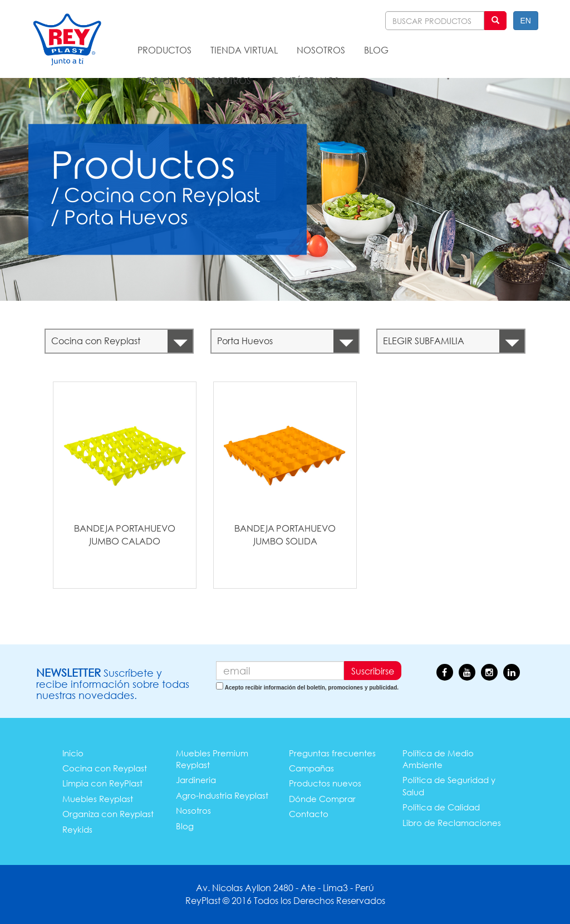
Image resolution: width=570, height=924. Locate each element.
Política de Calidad (441, 807)
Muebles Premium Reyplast (212, 759)
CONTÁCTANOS (304, 80)
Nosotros (193, 810)
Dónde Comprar (322, 799)
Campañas (311, 768)
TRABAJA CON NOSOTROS (194, 80)
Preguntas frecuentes (332, 753)
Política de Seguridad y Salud (449, 786)
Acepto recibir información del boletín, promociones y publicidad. (312, 688)
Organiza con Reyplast (108, 814)
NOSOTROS (321, 50)
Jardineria (196, 780)
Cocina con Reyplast (105, 768)
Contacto (309, 814)
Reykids (77, 829)
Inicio (73, 753)
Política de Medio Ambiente (438, 759)
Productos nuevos (325, 783)
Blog (185, 826)
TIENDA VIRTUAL (244, 50)
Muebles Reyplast (98, 799)
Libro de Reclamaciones (452, 823)
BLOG (376, 50)
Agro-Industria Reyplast (222, 795)
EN (526, 21)
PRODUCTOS (164, 50)
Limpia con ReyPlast (102, 783)
